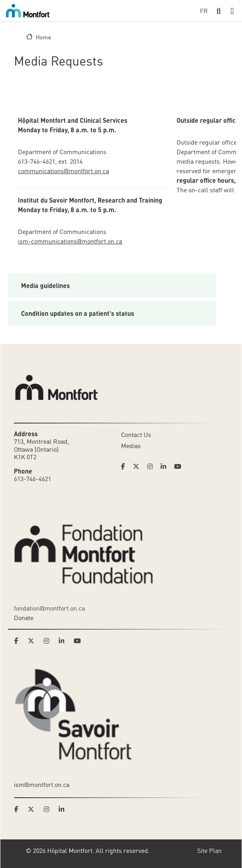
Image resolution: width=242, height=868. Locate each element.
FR (204, 11)
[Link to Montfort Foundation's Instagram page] (49, 641)
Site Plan (209, 851)
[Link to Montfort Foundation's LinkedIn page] (64, 641)
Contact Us (136, 435)
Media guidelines (45, 285)
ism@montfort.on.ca (42, 785)
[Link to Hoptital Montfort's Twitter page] (138, 466)
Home (43, 37)
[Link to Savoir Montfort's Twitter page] (33, 809)
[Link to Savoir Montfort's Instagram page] (49, 809)
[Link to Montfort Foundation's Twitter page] (33, 641)
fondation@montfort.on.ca (49, 608)
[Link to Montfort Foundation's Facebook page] (19, 641)
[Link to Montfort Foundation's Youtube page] (78, 641)
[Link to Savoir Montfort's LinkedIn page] (64, 809)
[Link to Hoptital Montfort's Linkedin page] (166, 466)
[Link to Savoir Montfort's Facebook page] (19, 809)
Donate (24, 618)
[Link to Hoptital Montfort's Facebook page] (125, 466)
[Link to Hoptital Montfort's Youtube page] (179, 466)
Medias (131, 446)
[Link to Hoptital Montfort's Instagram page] (152, 466)
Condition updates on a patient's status (78, 313)
